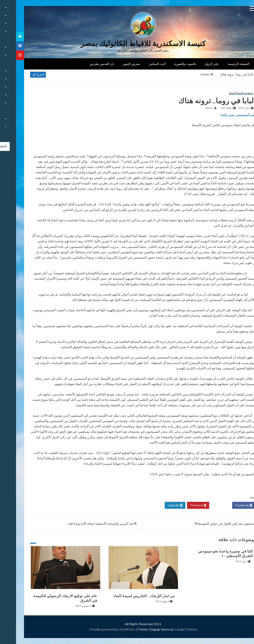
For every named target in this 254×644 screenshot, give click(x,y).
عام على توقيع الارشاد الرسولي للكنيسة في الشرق (49, 598)
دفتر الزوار (196, 64)
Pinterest (182, 505)
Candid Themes (170, 629)
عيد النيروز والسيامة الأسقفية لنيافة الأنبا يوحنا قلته (85, 523)
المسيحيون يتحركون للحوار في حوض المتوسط (212, 523)
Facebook (228, 505)
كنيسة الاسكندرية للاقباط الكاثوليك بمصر (127, 44)
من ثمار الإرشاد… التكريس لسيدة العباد (128, 596)
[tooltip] (4, 36)
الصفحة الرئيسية (222, 64)
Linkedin (159, 505)
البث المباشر (141, 64)
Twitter (205, 505)
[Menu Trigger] (236, 8)
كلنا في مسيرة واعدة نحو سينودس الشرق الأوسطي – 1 (209, 554)
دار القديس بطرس (86, 64)
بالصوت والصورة (169, 64)
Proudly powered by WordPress (97, 629)
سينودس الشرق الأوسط (225, 93)
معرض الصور (115, 64)
